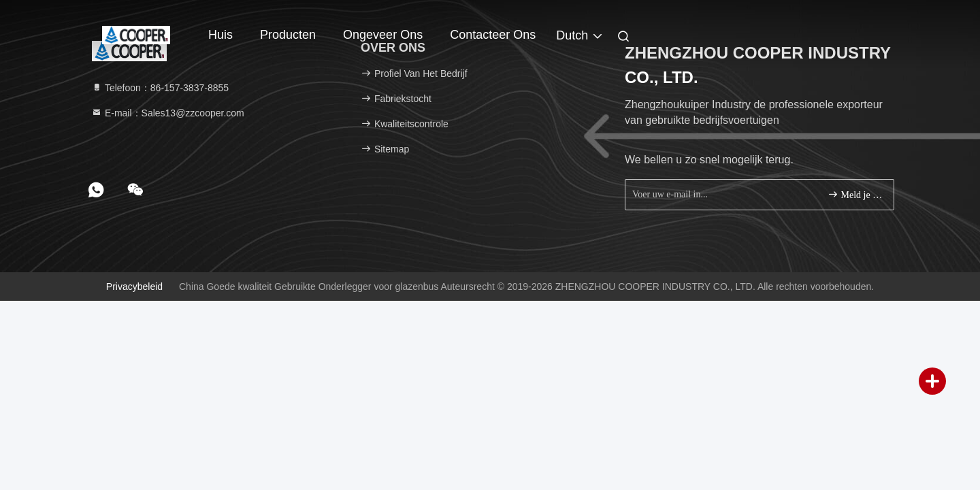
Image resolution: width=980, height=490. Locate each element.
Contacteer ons (493, 35)
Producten (288, 35)
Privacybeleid (134, 287)
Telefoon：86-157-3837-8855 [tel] (160, 88)
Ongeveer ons (383, 35)
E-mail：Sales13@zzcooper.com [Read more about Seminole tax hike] (168, 113)
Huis (220, 35)
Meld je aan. (855, 194)
